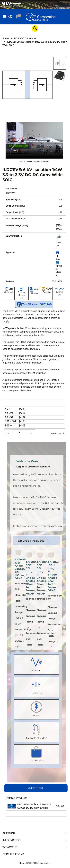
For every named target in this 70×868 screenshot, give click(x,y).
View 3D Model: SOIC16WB (34, 304)
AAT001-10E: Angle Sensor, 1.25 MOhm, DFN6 (19, 569)
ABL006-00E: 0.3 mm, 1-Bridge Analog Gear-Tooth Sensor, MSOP (30, 578)
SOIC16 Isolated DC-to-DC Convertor (34, 161)
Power (37, 709)
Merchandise (37, 754)
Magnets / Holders (37, 731)
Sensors (37, 664)
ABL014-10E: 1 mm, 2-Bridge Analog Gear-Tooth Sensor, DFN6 (51, 576)
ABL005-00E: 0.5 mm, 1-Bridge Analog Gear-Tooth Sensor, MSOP (40, 578)
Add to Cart (36, 788)
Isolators (37, 686)
